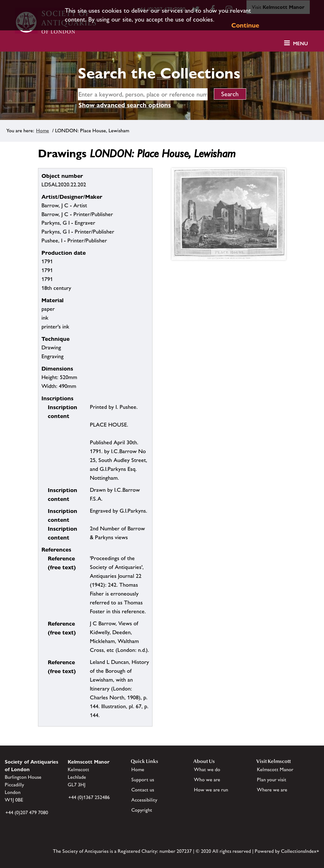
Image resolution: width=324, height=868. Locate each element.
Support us (143, 780)
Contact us (143, 790)
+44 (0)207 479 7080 (27, 812)
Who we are (207, 780)
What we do (207, 769)
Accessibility (144, 800)
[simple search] (143, 94)
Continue (245, 25)
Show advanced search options (125, 105)
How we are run (211, 790)
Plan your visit (272, 780)
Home (43, 131)
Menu (300, 44)
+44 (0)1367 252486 (89, 797)
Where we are (272, 790)
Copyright (142, 810)
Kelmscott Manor (275, 769)
